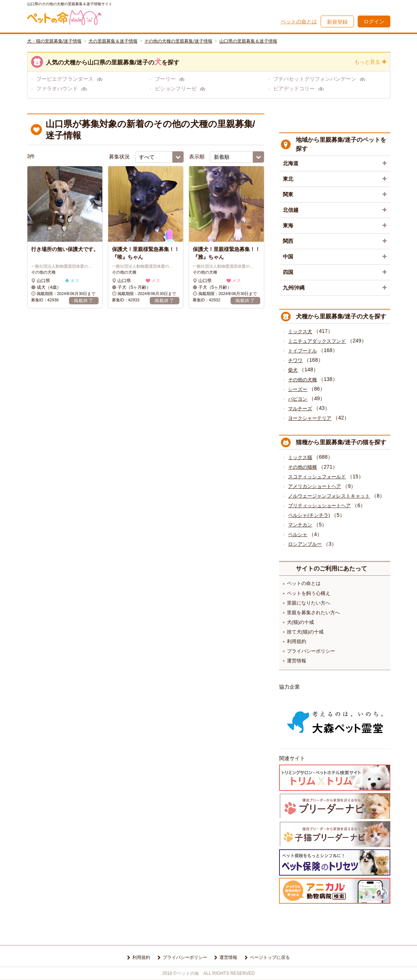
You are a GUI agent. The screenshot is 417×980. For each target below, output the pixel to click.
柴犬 (293, 370)
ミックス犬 (300, 332)
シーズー (298, 389)
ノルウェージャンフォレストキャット (329, 496)
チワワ (295, 360)
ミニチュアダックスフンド (317, 341)
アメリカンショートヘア (315, 486)
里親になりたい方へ (309, 603)
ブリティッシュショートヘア (319, 506)
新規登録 (337, 22)
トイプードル (302, 351)
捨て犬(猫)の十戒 (305, 632)
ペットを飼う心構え (309, 593)
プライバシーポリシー (311, 651)
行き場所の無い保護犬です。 (65, 249)
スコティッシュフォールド (317, 477)
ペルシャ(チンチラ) (309, 515)
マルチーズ (300, 409)
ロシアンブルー (305, 544)
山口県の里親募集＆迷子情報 (248, 41)
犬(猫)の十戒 (301, 622)
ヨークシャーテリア (310, 418)
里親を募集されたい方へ (313, 613)
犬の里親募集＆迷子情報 (113, 41)
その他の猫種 (302, 467)
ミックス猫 (300, 457)
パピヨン (298, 399)
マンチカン (300, 525)
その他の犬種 (302, 380)
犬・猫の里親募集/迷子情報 (54, 41)
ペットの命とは (299, 21)
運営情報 (297, 661)
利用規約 (297, 641)
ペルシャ (298, 534)
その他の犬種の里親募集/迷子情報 (178, 41)
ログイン (374, 21)
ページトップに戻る (270, 957)
